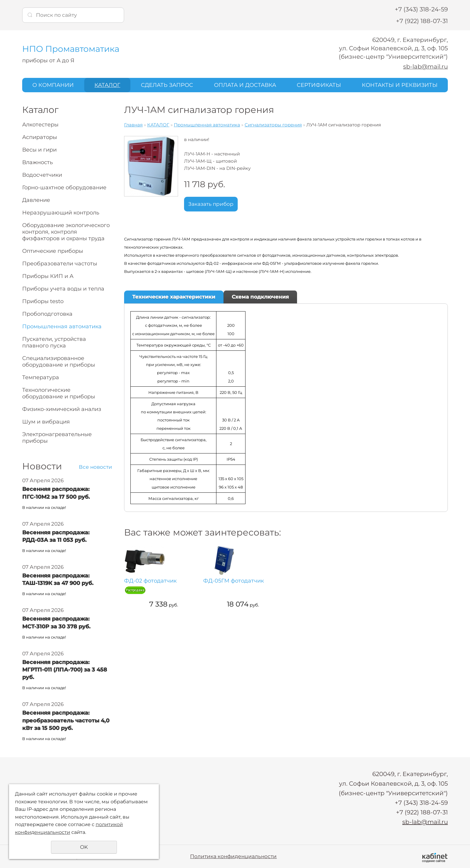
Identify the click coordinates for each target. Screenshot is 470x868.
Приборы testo (43, 301)
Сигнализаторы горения (273, 125)
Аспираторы (40, 137)
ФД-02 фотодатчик (141, 585)
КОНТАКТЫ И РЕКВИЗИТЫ (400, 85)
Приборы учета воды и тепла (63, 289)
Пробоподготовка (47, 314)
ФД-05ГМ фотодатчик (183, 585)
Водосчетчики (42, 175)
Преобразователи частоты (60, 264)
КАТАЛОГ (107, 85)
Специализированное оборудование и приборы (59, 362)
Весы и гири (39, 150)
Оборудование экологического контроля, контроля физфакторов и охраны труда (66, 232)
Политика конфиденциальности (233, 856)
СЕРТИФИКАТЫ (319, 85)
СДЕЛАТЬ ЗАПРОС (167, 85)
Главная (133, 125)
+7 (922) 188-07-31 (422, 21)
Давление (36, 200)
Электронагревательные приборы (57, 438)
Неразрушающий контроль (61, 213)
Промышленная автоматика (62, 326)
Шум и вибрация (46, 422)
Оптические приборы (53, 251)
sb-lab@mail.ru (425, 66)
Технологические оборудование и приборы (59, 393)
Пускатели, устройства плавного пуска (54, 342)
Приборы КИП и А (48, 276)
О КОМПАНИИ (53, 85)
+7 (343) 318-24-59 (421, 9)
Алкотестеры (40, 125)
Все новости (95, 467)
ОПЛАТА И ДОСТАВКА (245, 85)
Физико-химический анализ (62, 409)
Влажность (37, 162)
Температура (41, 377)
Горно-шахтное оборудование (64, 187)
